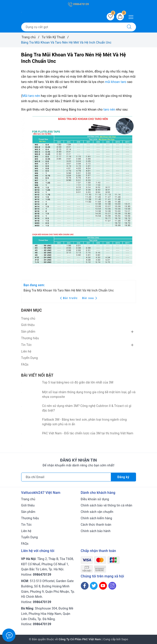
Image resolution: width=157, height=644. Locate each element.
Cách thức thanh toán (96, 525)
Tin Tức (26, 345)
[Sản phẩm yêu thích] (110, 17)
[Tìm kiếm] (129, 27)
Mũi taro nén (31, 96)
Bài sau (90, 298)
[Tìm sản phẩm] (72, 27)
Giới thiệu (28, 325)
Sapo (125, 639)
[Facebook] (85, 586)
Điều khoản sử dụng (95, 499)
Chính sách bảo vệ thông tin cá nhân (107, 505)
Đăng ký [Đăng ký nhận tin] (123, 477)
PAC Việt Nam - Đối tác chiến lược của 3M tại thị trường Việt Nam (88, 433)
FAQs (25, 364)
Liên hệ (26, 351)
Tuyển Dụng (30, 358)
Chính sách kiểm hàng (96, 518)
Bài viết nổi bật (37, 375)
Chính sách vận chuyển (97, 512)
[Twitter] (94, 586)
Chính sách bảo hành (96, 531)
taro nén (109, 109)
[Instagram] (112, 586)
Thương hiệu (30, 338)
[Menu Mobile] (132, 16)
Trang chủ (28, 318)
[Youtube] (103, 586)
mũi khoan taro (116, 82)
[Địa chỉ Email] (66, 477)
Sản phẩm (28, 332)
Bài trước (69, 298)
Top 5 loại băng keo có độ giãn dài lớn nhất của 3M (78, 382)
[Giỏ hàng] (120, 17)
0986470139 (78, 4)
